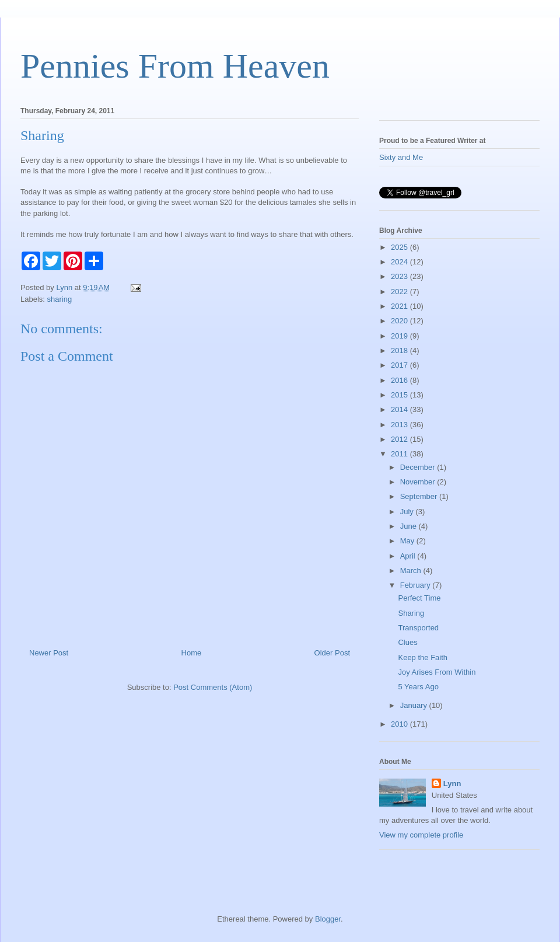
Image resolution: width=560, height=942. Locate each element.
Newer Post (49, 653)
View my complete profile (421, 835)
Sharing (411, 613)
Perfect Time (419, 598)
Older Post (332, 653)
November (419, 482)
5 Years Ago (418, 687)
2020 (400, 321)
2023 (400, 276)
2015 (400, 395)
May (408, 541)
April (409, 556)
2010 (400, 724)
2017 (400, 365)
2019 (400, 336)
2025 (400, 247)
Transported (418, 628)
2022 (400, 292)
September (420, 496)
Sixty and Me (401, 157)
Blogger (328, 919)
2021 (400, 306)
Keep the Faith (423, 657)
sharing (60, 299)
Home (192, 653)
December (419, 467)
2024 (400, 262)
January (415, 705)
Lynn (452, 784)
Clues (407, 642)
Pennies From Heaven (175, 66)
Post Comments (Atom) (213, 687)
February (416, 585)
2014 (400, 409)
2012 (400, 439)
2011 (400, 454)
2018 (400, 350)
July (408, 512)
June (409, 526)
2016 (400, 380)
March (412, 571)
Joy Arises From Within (437, 672)
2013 (400, 425)
